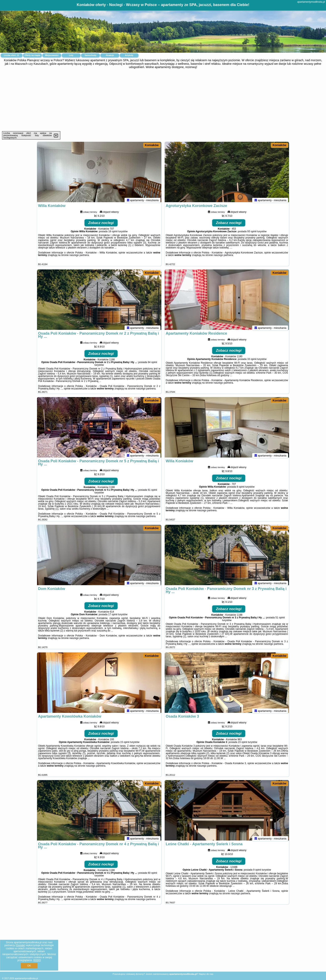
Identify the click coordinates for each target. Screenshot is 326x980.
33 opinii (252, 361)
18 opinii (113, 233)
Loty (71, 55)
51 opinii (280, 619)
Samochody (91, 55)
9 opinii (257, 872)
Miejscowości (52, 55)
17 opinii (113, 616)
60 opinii (153, 875)
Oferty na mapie (32, 55)
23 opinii (243, 744)
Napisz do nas (206, 974)
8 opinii (241, 489)
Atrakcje (110, 55)
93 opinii (252, 233)
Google (20, 945)
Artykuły (129, 55)
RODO (37, 960)
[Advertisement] (163, 100)
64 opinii (153, 364)
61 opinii (153, 492)
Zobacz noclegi (101, 225)
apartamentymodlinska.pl (311, 2)
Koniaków (152, 145)
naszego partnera (79, 257)
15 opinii (125, 744)
